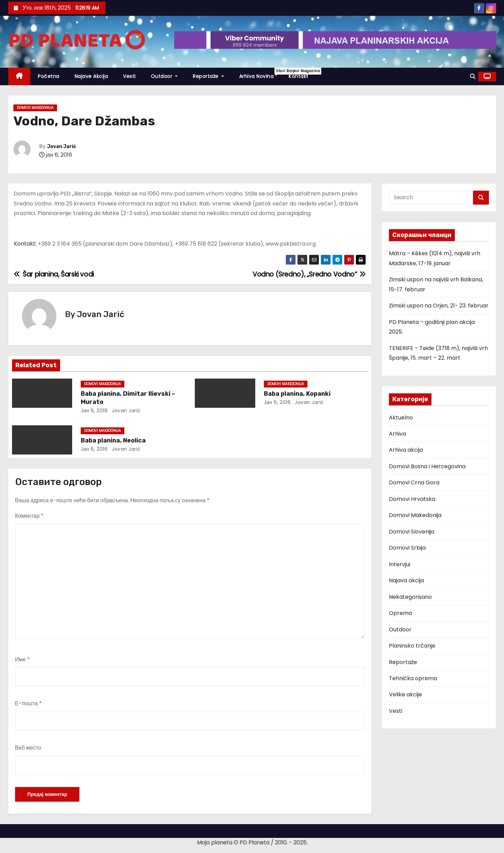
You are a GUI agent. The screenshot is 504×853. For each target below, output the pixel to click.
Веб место (28, 748)
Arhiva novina (260, 74)
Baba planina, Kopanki (297, 394)
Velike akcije (405, 694)
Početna (49, 76)
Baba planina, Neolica (113, 440)
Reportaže (208, 76)
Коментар (30, 516)
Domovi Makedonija (35, 108)
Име (23, 659)
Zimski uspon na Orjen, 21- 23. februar (439, 306)
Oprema (400, 613)
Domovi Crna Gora (414, 482)
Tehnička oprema (413, 678)
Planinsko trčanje (412, 646)
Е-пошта (29, 703)
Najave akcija (91, 76)
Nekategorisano (410, 597)
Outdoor (164, 76)
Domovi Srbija (407, 548)
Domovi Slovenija (412, 532)
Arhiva (397, 434)
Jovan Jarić (61, 147)
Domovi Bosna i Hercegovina (427, 466)
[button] (473, 76)
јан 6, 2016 (94, 411)
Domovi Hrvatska (412, 499)
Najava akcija (406, 580)
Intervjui (400, 564)
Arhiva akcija (406, 450)
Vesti (129, 76)
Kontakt (299, 76)
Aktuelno (401, 418)
